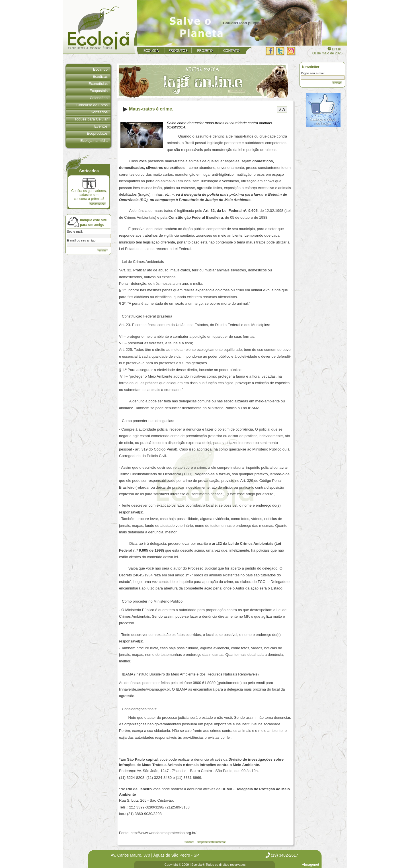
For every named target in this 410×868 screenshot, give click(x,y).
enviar (337, 83)
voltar (189, 842)
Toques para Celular (91, 119)
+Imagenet (311, 865)
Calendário (99, 98)
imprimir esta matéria (212, 842)
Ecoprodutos (97, 133)
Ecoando (100, 69)
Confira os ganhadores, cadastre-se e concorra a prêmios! (89, 189)
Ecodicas (100, 76)
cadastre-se (97, 204)
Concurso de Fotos (92, 105)
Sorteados (99, 112)
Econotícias (98, 84)
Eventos (101, 126)
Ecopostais (99, 91)
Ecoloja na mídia (94, 141)
